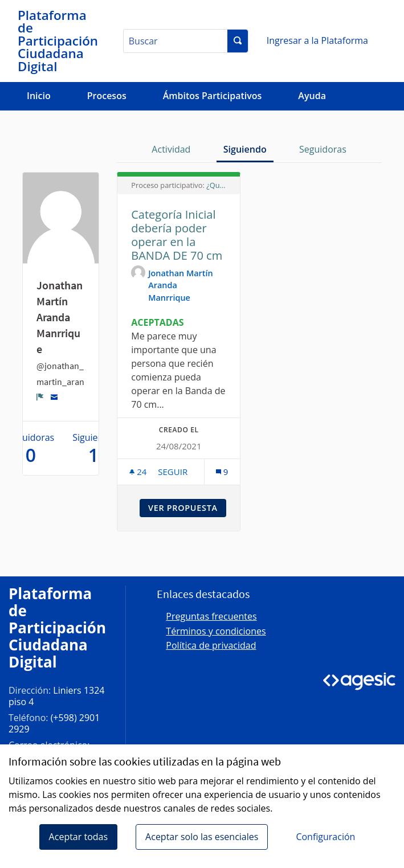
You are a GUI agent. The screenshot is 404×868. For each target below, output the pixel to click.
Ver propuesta (187, 508)
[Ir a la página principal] (58, 41)
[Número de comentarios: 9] (222, 472)
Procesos (107, 96)
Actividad (171, 149)
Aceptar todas (78, 837)
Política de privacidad (211, 645)
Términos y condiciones (216, 631)
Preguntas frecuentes (211, 616)
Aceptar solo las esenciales (202, 837)
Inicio (39, 96)
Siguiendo (245, 149)
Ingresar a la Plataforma (317, 40)
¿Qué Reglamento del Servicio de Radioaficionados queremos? (216, 185)
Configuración (325, 837)
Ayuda (312, 96)
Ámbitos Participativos (213, 96)
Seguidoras (323, 149)
